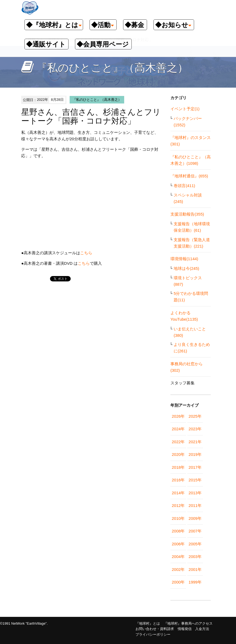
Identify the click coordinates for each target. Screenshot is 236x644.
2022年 (178, 442)
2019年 (195, 454)
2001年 (195, 569)
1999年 (195, 582)
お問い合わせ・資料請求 (155, 629)
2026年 (178, 416)
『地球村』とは (148, 623)
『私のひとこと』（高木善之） (97, 100)
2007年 (195, 531)
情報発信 (185, 629)
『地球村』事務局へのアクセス (188, 623)
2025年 (195, 416)
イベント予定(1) (185, 109)
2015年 (195, 480)
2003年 (195, 557)
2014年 (178, 493)
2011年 (195, 505)
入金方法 (202, 629)
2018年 (178, 467)
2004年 (178, 557)
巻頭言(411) (184, 186)
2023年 (195, 429)
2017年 (195, 467)
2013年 (195, 493)
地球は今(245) (186, 268)
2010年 (178, 518)
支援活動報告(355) (187, 214)
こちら (86, 253)
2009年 (195, 518)
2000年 (178, 582)
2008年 (178, 531)
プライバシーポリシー (153, 634)
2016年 (178, 480)
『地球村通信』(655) (189, 176)
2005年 (195, 544)
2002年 (178, 569)
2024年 (178, 429)
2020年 (178, 454)
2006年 (178, 544)
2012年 (178, 505)
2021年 (195, 442)
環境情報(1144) (184, 259)
